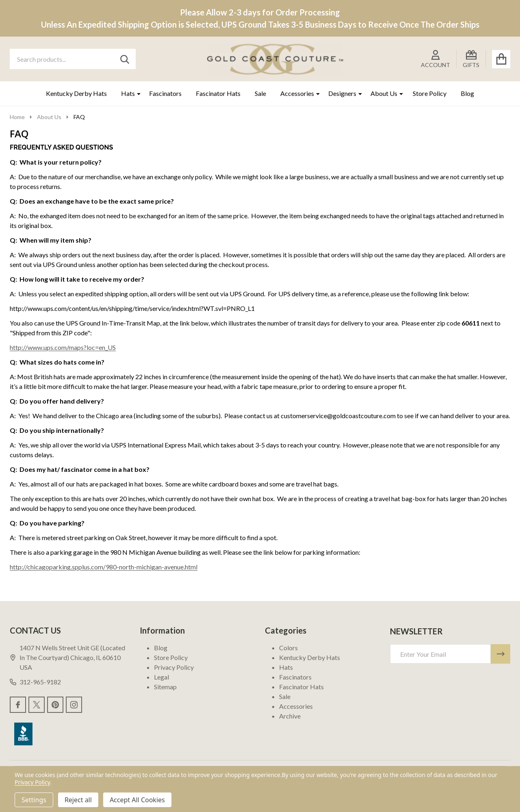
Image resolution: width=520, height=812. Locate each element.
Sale (260, 93)
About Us (384, 93)
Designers (342, 93)
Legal (161, 677)
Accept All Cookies (137, 800)
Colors (288, 648)
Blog (467, 93)
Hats (128, 93)
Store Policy (430, 93)
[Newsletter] (500, 654)
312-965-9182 (35, 682)
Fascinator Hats (218, 93)
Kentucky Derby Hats (76, 93)
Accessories (297, 93)
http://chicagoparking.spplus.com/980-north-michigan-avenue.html (104, 567)
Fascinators (165, 93)
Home (17, 117)
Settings (34, 800)
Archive (290, 716)
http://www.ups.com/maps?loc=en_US (63, 347)
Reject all (78, 800)
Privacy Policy (174, 667)
